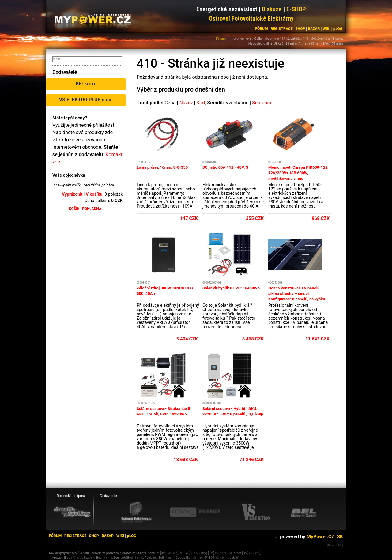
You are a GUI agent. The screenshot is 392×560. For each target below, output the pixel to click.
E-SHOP (296, 9)
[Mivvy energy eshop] (195, 512)
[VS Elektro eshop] (256, 512)
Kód (201, 103)
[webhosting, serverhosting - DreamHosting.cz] (72, 512)
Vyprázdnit (72, 194)
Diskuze (272, 9)
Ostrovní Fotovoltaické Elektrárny (251, 18)
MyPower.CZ (320, 537)
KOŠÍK (74, 209)
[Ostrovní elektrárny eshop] (137, 513)
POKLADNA (92, 209)
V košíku (94, 194)
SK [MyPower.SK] (340, 537)
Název (186, 103)
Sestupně (262, 103)
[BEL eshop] (304, 512)
